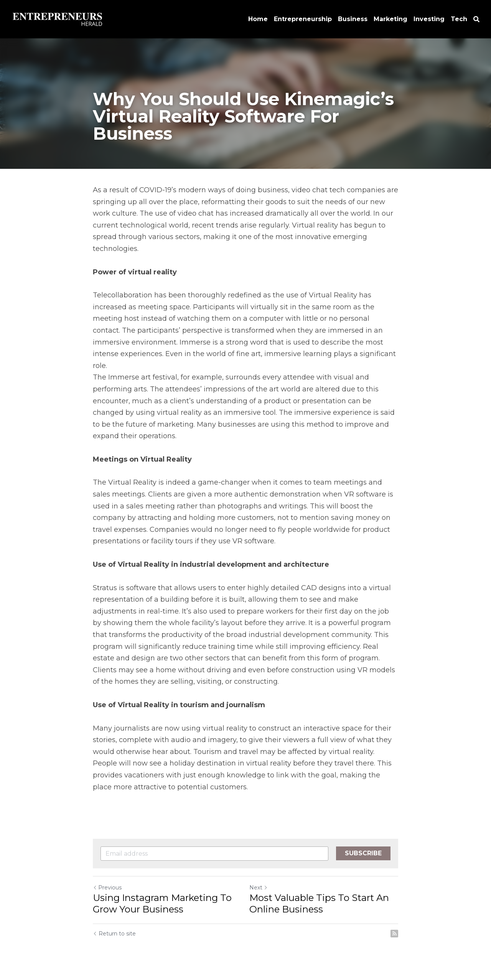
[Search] (476, 19)
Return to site (114, 934)
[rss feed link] (394, 934)
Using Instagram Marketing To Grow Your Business (162, 903)
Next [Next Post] (259, 888)
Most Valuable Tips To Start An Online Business (319, 903)
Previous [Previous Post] (107, 888)
